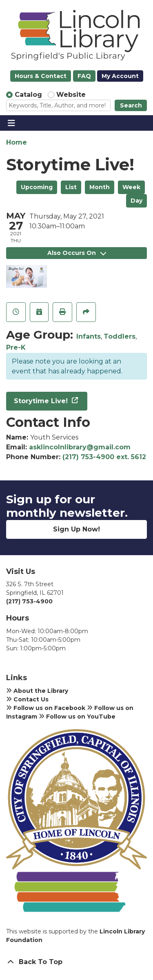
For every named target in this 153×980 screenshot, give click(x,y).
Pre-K (16, 347)
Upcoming (37, 187)
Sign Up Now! (76, 529)
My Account (120, 76)
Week (131, 187)
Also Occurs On (77, 253)
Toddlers (120, 336)
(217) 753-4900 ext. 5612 (104, 457)
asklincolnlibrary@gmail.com (80, 447)
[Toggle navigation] (11, 123)
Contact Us (27, 699)
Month (100, 187)
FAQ (84, 76)
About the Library (37, 691)
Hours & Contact (41, 76)
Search (131, 105)
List (71, 187)
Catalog (28, 95)
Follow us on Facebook (46, 708)
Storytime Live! (42, 401)
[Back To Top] (76, 962)
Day (136, 201)
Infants (89, 336)
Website (71, 95)
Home (17, 142)
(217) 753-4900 (29, 601)
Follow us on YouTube (77, 717)
